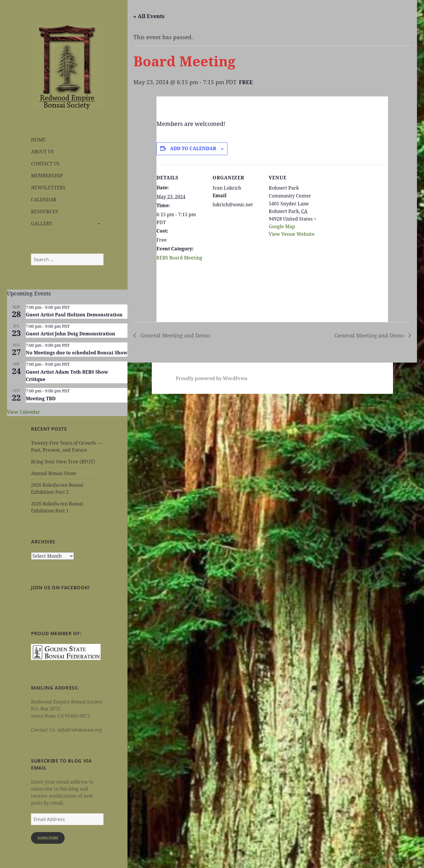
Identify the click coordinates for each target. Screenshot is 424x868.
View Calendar (24, 412)
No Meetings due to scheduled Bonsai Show (77, 353)
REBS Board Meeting (179, 258)
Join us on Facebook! (60, 588)
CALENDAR (44, 200)
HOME (38, 140)
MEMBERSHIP (47, 176)
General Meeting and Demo (174, 335)
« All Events (149, 16)
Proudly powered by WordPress (212, 378)
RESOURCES (45, 212)
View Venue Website (292, 234)
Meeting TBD (41, 399)
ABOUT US (42, 152)
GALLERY (42, 224)
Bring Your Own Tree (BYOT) (63, 462)
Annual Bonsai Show (54, 473)
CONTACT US (45, 164)
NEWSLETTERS (48, 188)
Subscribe (48, 838)
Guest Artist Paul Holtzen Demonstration (74, 315)
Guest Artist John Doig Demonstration (70, 334)
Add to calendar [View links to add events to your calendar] (193, 148)
